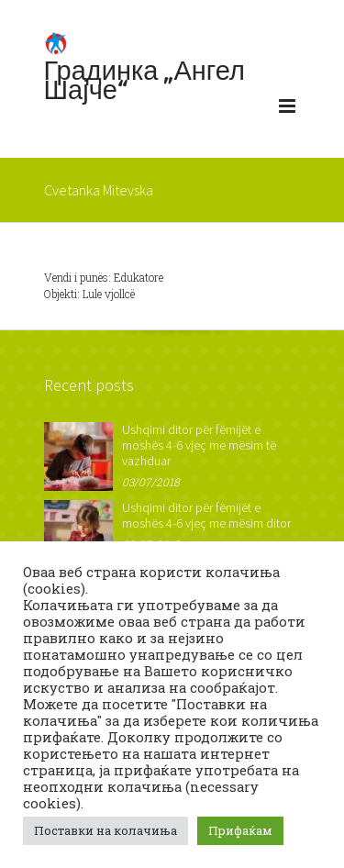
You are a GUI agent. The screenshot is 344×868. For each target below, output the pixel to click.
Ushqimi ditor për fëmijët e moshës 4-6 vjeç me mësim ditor (206, 515)
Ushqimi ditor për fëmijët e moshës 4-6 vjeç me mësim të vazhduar (199, 445)
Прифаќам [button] (240, 830)
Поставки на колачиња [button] (105, 830)
